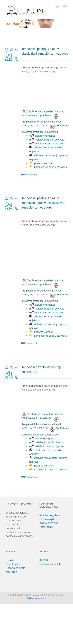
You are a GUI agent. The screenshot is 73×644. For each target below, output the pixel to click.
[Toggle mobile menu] (65, 7)
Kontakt (44, 560)
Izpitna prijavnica (49, 523)
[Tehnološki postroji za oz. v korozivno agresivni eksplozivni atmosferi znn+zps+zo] (11, 203)
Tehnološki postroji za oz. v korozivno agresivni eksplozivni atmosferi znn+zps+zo (43, 203)
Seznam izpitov (48, 519)
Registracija (12, 564)
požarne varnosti (41, 163)
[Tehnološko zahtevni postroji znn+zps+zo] (11, 372)
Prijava (10, 560)
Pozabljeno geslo (15, 568)
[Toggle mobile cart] (57, 7)
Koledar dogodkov (50, 515)
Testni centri (46, 527)
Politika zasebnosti (50, 564)
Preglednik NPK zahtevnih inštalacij (41, 122)
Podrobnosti (30, 175)
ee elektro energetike (42, 136)
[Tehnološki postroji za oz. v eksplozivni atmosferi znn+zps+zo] (11, 54)
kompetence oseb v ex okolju (48, 167)
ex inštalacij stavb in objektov (47, 144)
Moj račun (11, 572)
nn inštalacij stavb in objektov (47, 140)
